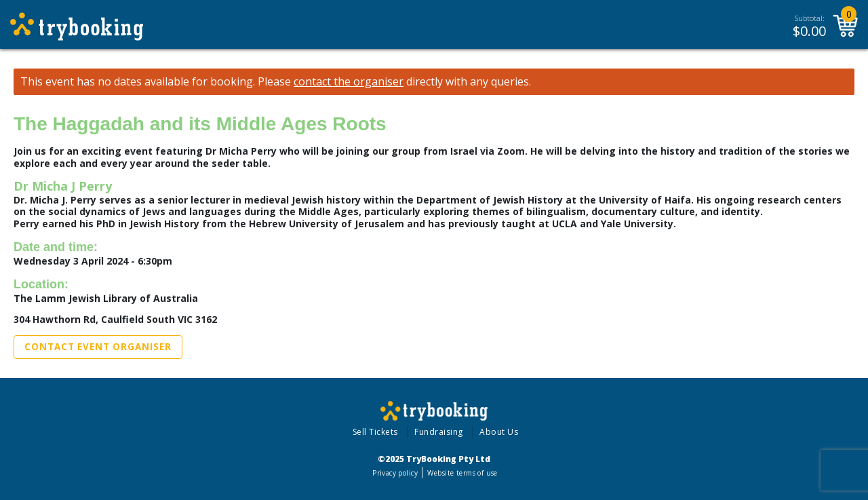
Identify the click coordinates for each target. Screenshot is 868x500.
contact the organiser (349, 82)
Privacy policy (395, 473)
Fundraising (439, 432)
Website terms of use (462, 473)
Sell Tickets (375, 432)
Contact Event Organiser (98, 347)
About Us (499, 432)
